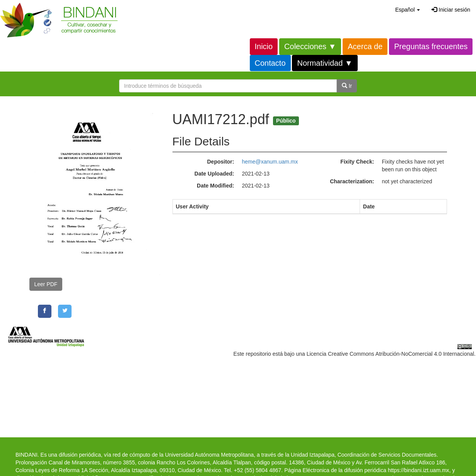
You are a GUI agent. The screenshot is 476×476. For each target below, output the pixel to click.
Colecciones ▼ (310, 46)
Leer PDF (46, 284)
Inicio (264, 46)
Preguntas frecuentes (431, 46)
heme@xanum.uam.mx (270, 162)
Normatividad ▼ (325, 63)
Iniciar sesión (451, 10)
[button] (408, 10)
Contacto (270, 63)
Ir (347, 86)
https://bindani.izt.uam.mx (419, 470)
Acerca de (365, 46)
